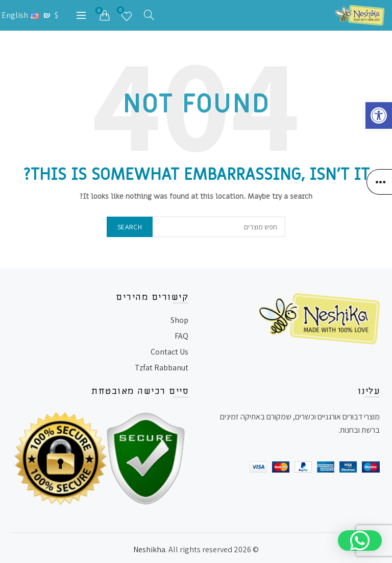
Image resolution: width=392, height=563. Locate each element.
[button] (360, 541)
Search (130, 227)
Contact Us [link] (169, 352)
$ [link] (57, 15)
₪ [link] (48, 15)
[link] (379, 115)
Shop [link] (179, 320)
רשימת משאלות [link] (122, 11)
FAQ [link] (181, 336)
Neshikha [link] (149, 549)
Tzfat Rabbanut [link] (162, 368)
